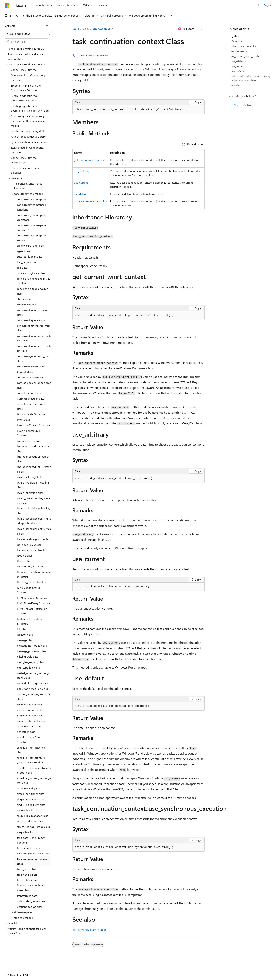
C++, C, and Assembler (97, 29)
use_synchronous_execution (91, 201)
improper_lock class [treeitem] (28, 441)
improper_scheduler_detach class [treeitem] (33, 459)
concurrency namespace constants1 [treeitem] (31, 228)
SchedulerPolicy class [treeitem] (29, 788)
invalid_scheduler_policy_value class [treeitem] (34, 531)
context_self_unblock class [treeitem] (32, 377)
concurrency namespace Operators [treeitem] (31, 217)
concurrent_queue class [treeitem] (31, 320)
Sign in (268, 5)
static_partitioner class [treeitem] (30, 821)
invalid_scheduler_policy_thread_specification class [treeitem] (34, 521)
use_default (81, 194)
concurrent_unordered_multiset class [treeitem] (34, 348)
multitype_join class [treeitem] (28, 667)
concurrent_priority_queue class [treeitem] (33, 312)
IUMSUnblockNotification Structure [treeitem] (32, 611)
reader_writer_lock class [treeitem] (31, 721)
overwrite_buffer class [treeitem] (30, 704)
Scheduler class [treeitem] (26, 732)
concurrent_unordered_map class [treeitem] (33, 328)
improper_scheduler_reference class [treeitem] (34, 469)
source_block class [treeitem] (28, 810)
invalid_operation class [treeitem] (30, 493)
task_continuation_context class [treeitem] (33, 861)
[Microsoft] (7, 5)
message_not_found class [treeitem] (32, 646)
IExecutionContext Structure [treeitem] (34, 425)
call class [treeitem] (22, 267)
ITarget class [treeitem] (24, 561)
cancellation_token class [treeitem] (31, 273)
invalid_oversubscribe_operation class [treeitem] (34, 500)
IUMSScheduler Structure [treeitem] (32, 598)
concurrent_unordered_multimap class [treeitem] (34, 338)
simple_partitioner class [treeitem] (31, 794)
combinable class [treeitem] (27, 304)
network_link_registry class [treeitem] (33, 683)
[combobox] (29, 34)
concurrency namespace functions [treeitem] (31, 207)
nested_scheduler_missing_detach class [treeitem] (33, 675)
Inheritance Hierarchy (243, 46)
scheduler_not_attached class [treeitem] (31, 750)
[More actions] (201, 29)
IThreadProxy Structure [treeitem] (31, 566)
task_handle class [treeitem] (27, 875)
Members (236, 41)
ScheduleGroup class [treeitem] (29, 726)
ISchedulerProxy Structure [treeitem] (32, 550)
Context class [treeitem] (25, 372)
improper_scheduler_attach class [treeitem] (33, 449)
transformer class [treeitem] (27, 896)
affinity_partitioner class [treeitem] (31, 246)
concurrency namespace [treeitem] (31, 199)
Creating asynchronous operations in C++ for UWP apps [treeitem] (30, 108)
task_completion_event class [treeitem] (34, 853)
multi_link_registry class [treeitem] (31, 662)
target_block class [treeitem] (27, 832)
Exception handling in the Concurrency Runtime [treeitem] (26, 88)
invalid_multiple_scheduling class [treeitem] (33, 485)
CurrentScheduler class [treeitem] (30, 399)
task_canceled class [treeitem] (28, 848)
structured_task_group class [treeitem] (33, 827)
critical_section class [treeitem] (29, 393)
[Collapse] (47, 26)
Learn (76, 29)
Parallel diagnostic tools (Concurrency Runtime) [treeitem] (25, 98)
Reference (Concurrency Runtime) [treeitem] (28, 186)
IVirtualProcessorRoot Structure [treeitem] (30, 621)
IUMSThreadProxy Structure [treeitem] (34, 603)
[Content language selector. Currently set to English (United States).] (22, 974)
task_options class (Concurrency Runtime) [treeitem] (31, 882)
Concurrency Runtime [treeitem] (24, 70)
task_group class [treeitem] (27, 869)
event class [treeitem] (23, 420)
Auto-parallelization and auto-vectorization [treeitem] (25, 57)
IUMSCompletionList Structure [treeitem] (29, 590)
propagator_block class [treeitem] (30, 715)
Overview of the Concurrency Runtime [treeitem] (28, 78)
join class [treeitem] (22, 629)
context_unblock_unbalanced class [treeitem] (34, 385)
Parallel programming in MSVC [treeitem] (26, 49)
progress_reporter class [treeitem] (31, 710)
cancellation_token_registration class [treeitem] (34, 281)
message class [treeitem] (25, 640)
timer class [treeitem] (23, 890)
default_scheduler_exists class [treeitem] (31, 406)
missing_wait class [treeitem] (28, 657)
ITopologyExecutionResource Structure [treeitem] (34, 574)
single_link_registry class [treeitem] (31, 805)
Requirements (239, 51)
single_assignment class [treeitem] (31, 799)
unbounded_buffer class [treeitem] (31, 901)
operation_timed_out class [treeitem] (32, 689)
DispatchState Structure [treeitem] (31, 414)
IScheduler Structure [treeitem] (29, 544)
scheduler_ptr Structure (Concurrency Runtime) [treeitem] (31, 760)
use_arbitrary (82, 171)
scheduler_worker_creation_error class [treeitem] (34, 781)
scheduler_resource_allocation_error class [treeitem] (34, 770)
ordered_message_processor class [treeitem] (34, 697)
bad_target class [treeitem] (26, 262)
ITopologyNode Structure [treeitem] (32, 582)
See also (235, 85)
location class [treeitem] (25, 635)
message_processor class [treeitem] (32, 651)
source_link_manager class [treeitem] (32, 816)
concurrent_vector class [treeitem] (31, 366)
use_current (81, 183)
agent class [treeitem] (23, 251)
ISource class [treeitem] (25, 555)
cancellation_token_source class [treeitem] (32, 291)
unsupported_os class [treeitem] (30, 907)
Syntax (235, 36)
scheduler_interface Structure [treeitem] (28, 740)
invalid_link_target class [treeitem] (31, 477)
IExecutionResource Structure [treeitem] (28, 433)
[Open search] (259, 5)
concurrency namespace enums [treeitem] (31, 238)
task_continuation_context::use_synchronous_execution (251, 78)
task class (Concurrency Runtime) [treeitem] (31, 840)
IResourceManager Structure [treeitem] (34, 539)
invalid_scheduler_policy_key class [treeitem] (34, 511)
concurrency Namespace (89, 929)
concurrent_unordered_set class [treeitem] (33, 359)
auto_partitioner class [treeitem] (30, 257)
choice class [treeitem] (24, 299)
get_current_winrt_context (89, 160)
